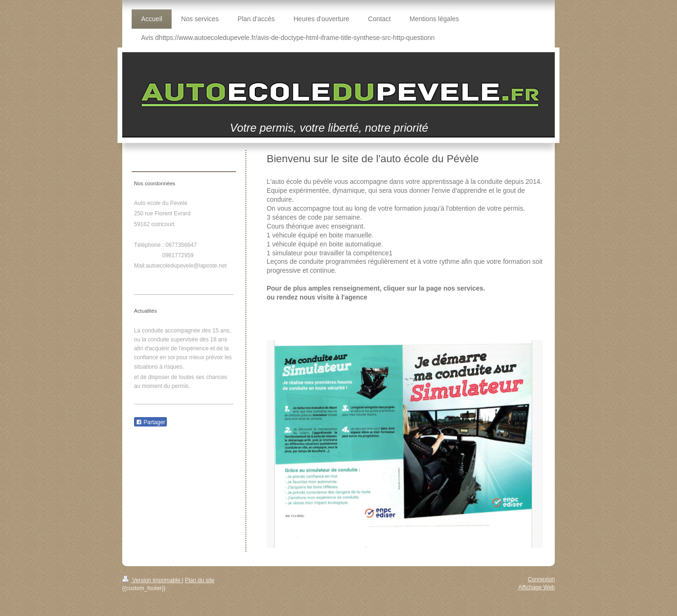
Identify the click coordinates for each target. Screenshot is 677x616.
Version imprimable (152, 580)
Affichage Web (536, 587)
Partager (150, 422)
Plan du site (200, 580)
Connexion (541, 579)
